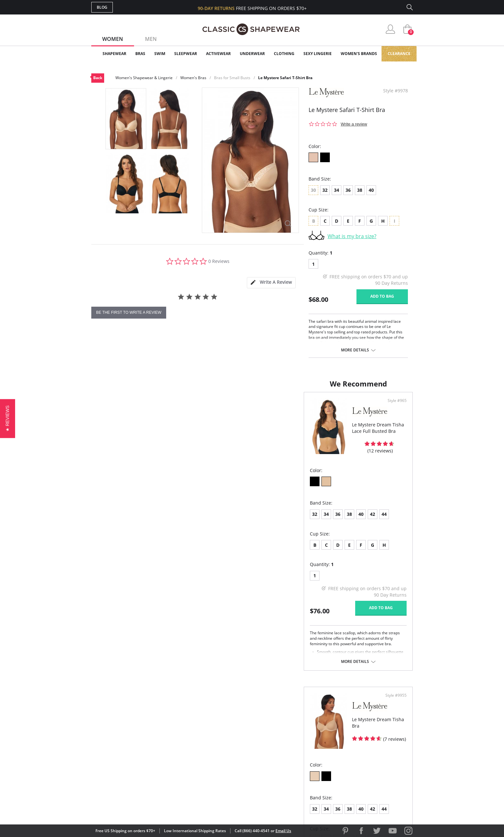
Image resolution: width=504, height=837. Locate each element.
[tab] (271, 283)
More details (355, 350)
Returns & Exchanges (226, 763)
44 (172, 521)
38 (360, 190)
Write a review (354, 124)
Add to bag (382, 296)
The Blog (295, 752)
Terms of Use (142, 808)
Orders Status (218, 742)
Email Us (283, 831)
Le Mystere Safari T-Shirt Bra (285, 78)
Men (151, 39)
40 (371, 190)
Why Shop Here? (303, 721)
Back (98, 78)
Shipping (210, 752)
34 (337, 190)
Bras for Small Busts (232, 78)
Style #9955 (394, 407)
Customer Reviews (306, 731)
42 (160, 521)
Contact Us (214, 773)
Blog (102, 7)
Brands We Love (303, 742)
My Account (215, 731)
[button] (8, 418)
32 (325, 190)
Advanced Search (221, 721)
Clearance (399, 54)
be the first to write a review (129, 312)
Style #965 (233, 407)
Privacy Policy (301, 763)
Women (113, 39)
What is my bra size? (352, 236)
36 (348, 190)
